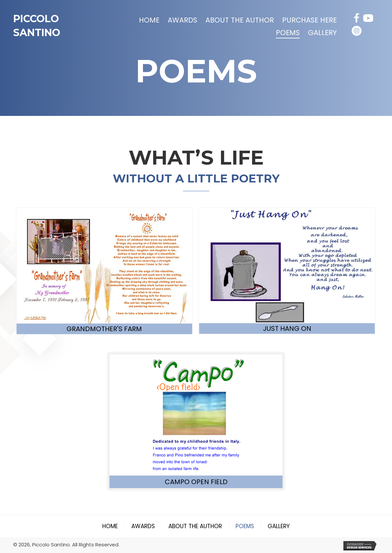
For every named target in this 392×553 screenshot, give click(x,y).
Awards (143, 526)
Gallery (279, 526)
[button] (357, 18)
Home (110, 526)
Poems (245, 526)
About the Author (195, 526)
